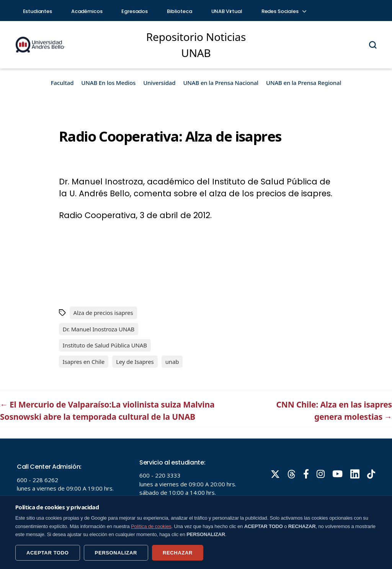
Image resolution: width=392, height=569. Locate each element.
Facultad (62, 83)
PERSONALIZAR (116, 553)
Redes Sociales (284, 11)
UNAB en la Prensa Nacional (221, 83)
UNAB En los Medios (108, 83)
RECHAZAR (178, 553)
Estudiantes (38, 11)
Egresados (135, 11)
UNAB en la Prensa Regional (304, 83)
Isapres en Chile (84, 362)
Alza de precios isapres (103, 313)
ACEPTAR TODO (48, 553)
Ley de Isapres (135, 362)
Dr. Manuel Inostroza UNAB (99, 329)
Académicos (87, 11)
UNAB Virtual (227, 11)
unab (172, 362)
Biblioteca (180, 11)
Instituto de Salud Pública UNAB (105, 345)
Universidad (159, 83)
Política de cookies (151, 526)
